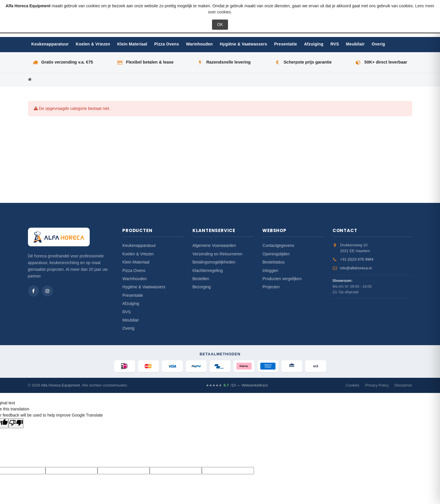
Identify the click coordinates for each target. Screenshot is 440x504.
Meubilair (355, 44)
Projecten (271, 287)
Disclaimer (403, 385)
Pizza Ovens (167, 44)
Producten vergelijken (282, 279)
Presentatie (286, 44)
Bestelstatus (273, 262)
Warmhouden (199, 44)
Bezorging (202, 287)
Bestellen (201, 279)
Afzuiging (314, 44)
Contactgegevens (278, 245)
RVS (335, 44)
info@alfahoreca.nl (356, 268)
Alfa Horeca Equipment (61, 385)
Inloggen (270, 271)
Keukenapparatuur (50, 44)
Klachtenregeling (208, 271)
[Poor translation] (16, 423)
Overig (378, 44)
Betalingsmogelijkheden (214, 262)
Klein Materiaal (132, 44)
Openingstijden (276, 254)
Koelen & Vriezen (93, 44)
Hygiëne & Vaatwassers (244, 44)
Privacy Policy (377, 385)
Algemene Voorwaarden (214, 245)
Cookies (352, 385)
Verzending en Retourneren (217, 254)
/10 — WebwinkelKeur (237, 385)
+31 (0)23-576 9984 (357, 259)
